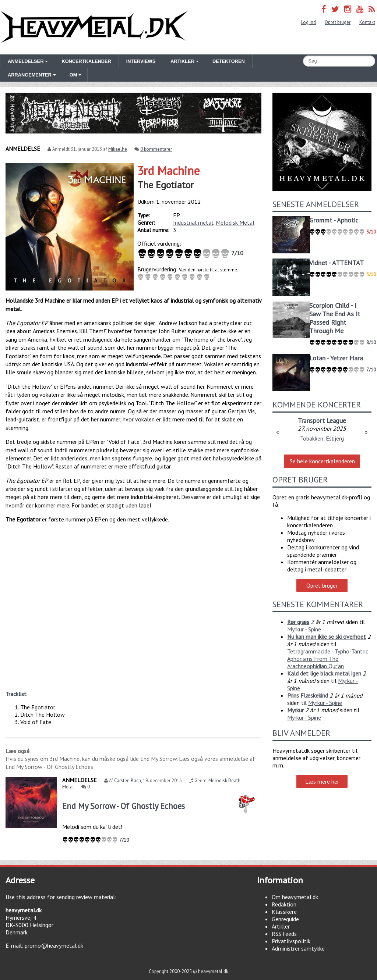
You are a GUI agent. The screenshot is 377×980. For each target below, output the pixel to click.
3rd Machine (169, 171)
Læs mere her (322, 781)
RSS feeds (284, 934)
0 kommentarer (156, 149)
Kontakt (367, 22)
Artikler (281, 926)
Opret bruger (338, 22)
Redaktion (284, 904)
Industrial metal (193, 222)
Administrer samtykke (298, 948)
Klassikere (284, 912)
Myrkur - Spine (304, 629)
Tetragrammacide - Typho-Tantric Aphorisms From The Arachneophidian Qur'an (328, 659)
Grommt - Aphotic (334, 220)
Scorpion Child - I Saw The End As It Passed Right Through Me (335, 318)
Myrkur (295, 710)
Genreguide (285, 919)
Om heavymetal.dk (295, 897)
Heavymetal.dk (94, 27)
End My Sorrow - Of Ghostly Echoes (124, 806)
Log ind (309, 22)
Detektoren (229, 61)
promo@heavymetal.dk (54, 945)
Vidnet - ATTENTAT (337, 263)
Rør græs (298, 622)
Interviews (141, 61)
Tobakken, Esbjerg (322, 438)
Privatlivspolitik (291, 941)
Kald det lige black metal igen (324, 673)
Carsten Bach (128, 781)
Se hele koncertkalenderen (322, 461)
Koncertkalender (86, 61)
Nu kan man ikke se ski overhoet (327, 637)
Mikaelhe (118, 149)
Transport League (322, 420)
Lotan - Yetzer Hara (336, 358)
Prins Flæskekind (308, 695)
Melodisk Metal (235, 222)
